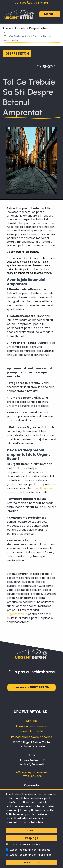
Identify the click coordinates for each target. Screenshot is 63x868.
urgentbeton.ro (17, 614)
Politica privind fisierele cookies (32, 737)
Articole (20, 28)
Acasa (7, 28)
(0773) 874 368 (32, 776)
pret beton (32, 687)
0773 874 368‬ (32, 3)
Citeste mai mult (32, 863)
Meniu (49, 14)
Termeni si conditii (32, 732)
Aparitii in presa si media (32, 726)
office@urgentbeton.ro (32, 772)
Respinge (32, 838)
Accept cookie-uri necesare (27, 845)
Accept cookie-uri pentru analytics (31, 855)
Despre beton (38, 28)
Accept (32, 831)
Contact (32, 721)
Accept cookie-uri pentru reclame (30, 850)
